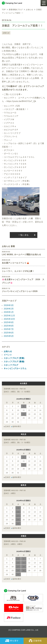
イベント (8, 355)
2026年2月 (9, 309)
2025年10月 (9, 319)
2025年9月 (9, 322)
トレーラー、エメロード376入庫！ (18, 271)
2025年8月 (9, 326)
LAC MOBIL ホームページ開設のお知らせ (21, 254)
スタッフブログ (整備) (14, 362)
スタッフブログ (11, 365)
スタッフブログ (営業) (14, 358)
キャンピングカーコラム (15, 368)
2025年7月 (9, 329)
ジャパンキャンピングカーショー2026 (20, 291)
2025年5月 (9, 336)
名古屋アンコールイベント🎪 (16, 263)
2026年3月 (9, 305)
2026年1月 (9, 312)
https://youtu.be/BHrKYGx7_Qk (21, 101)
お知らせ (6, 33)
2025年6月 (9, 333)
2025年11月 (9, 316)
